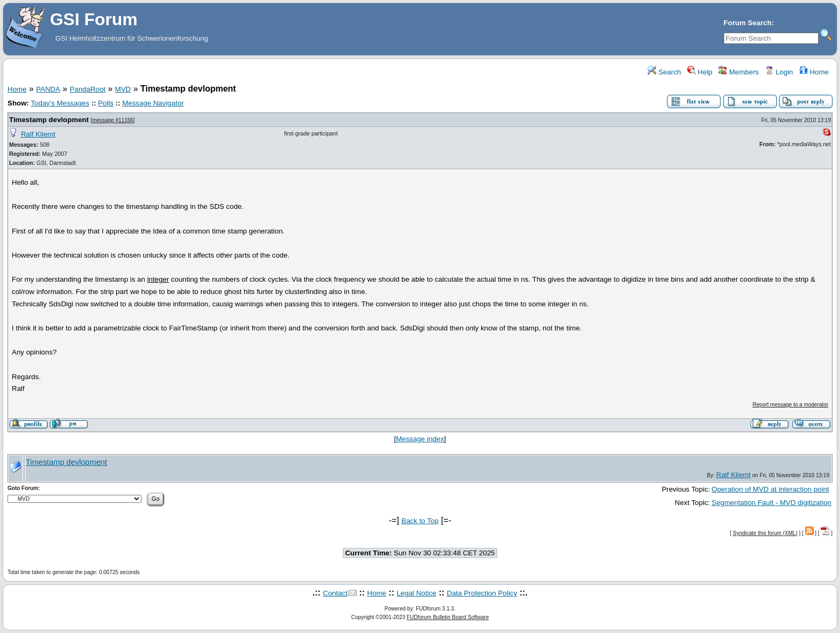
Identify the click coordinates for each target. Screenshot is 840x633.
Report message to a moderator (790, 405)
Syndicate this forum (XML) (765, 533)
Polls (106, 103)
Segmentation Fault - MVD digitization (771, 503)
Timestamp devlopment (49, 120)
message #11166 (113, 120)
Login (779, 72)
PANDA (48, 89)
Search (664, 72)
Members (738, 72)
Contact (335, 593)
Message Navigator (153, 103)
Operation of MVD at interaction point (770, 489)
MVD (123, 89)
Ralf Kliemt (38, 134)
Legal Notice (416, 593)
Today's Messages (60, 103)
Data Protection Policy (482, 593)
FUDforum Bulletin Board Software (448, 617)
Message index (420, 439)
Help (700, 72)
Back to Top (420, 521)
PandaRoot (88, 89)
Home (814, 72)
